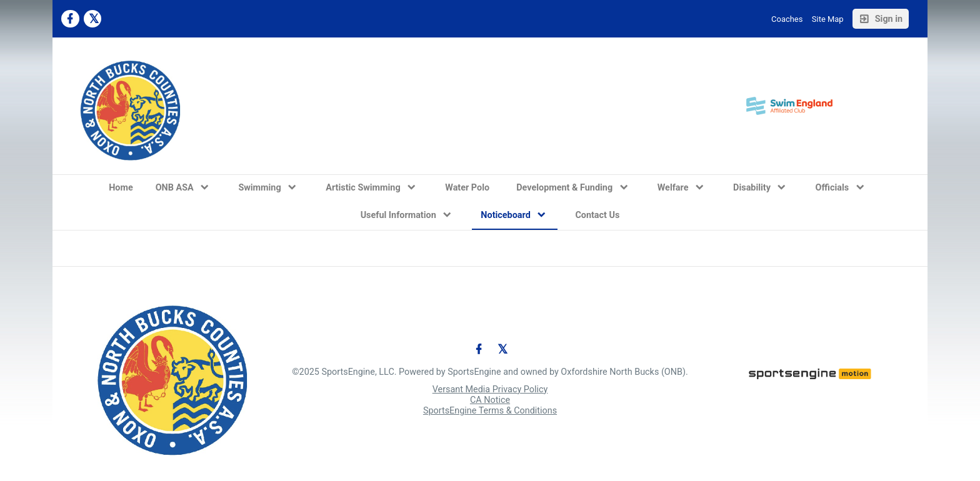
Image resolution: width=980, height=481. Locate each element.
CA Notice (490, 400)
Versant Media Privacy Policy (490, 389)
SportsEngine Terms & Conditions (490, 411)
